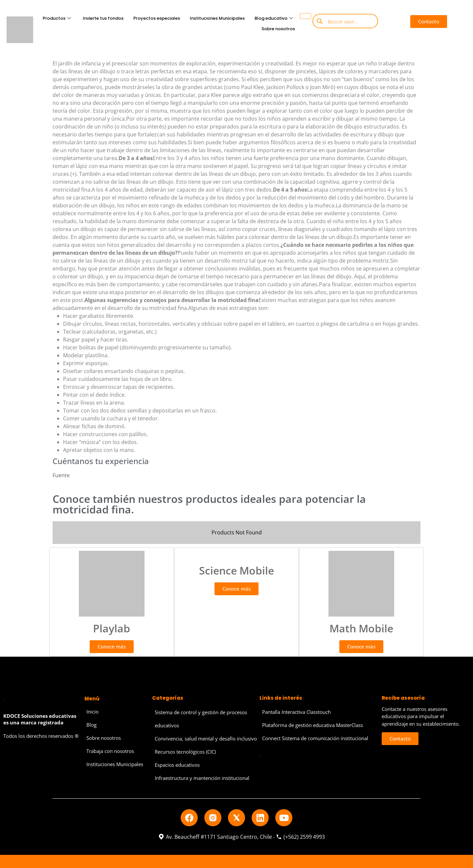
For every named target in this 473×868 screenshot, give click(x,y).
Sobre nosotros (278, 29)
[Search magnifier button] (320, 21)
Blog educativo (274, 18)
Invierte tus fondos (103, 18)
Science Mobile (236, 570)
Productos (57, 18)
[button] (429, 22)
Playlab (112, 628)
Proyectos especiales (157, 18)
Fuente (61, 475)
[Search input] (350, 21)
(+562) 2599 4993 (300, 837)
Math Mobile (361, 628)
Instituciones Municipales (217, 18)
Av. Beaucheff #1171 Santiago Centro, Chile (215, 837)
